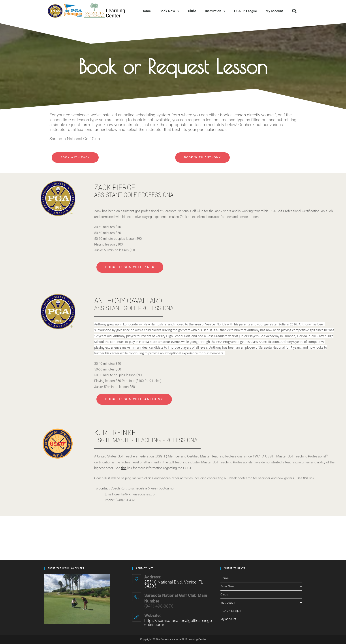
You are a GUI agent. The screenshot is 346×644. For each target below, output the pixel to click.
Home (146, 11)
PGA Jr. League (245, 11)
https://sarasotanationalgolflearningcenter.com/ (178, 622)
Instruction (215, 11)
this (306, 478)
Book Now (169, 11)
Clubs (192, 11)
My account (274, 11)
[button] (294, 11)
